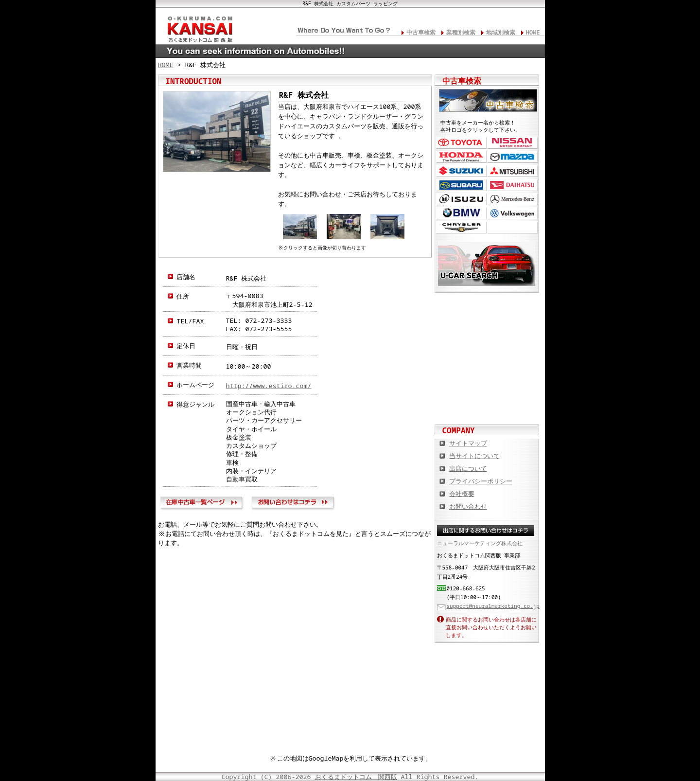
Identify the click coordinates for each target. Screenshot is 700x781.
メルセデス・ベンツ (513, 199)
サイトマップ (468, 443)
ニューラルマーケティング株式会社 (480, 543)
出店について (468, 468)
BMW (461, 213)
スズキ (461, 171)
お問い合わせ (294, 504)
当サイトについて (474, 456)
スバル (461, 185)
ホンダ (461, 157)
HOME (533, 32)
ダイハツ (513, 185)
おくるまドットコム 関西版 (356, 777)
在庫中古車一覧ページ (203, 504)
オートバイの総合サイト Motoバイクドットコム (487, 373)
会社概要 (462, 494)
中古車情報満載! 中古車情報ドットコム (487, 341)
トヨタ (461, 143)
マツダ (513, 157)
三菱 (513, 171)
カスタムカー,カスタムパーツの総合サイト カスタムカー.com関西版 (487, 310)
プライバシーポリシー (481, 481)
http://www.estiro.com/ (269, 386)
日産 (513, 143)
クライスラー (461, 227)
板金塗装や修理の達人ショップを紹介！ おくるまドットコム (487, 405)
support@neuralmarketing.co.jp (493, 606)
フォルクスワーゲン (513, 213)
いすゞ (461, 199)
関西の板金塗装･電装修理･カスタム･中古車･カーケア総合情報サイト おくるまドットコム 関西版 (199, 27)
